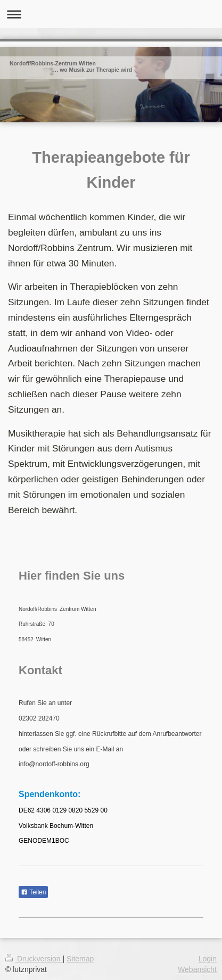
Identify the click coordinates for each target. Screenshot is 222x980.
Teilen (33, 892)
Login (208, 959)
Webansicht (197, 969)
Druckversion (34, 959)
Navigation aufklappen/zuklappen (111, 14)
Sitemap (80, 959)
